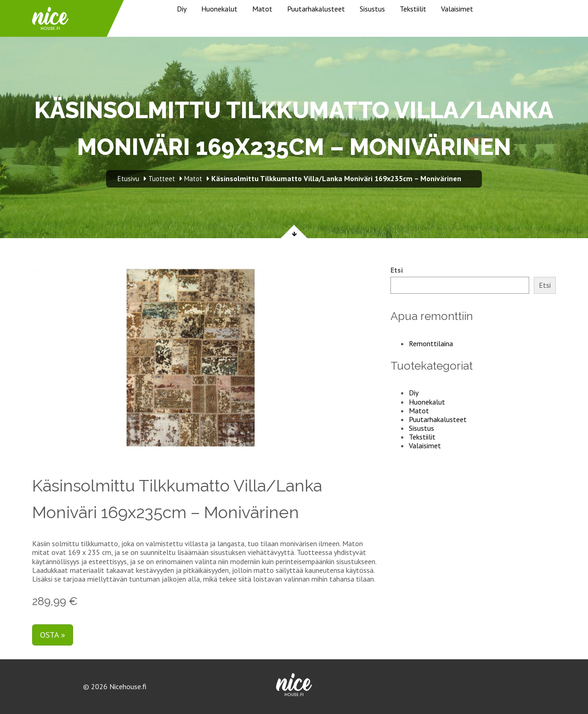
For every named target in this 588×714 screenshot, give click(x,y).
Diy (182, 9)
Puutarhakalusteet (316, 9)
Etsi (397, 270)
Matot (262, 9)
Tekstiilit (413, 9)
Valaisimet (457, 9)
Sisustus (372, 9)
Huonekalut (219, 9)
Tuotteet (162, 179)
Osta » (53, 635)
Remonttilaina (431, 343)
